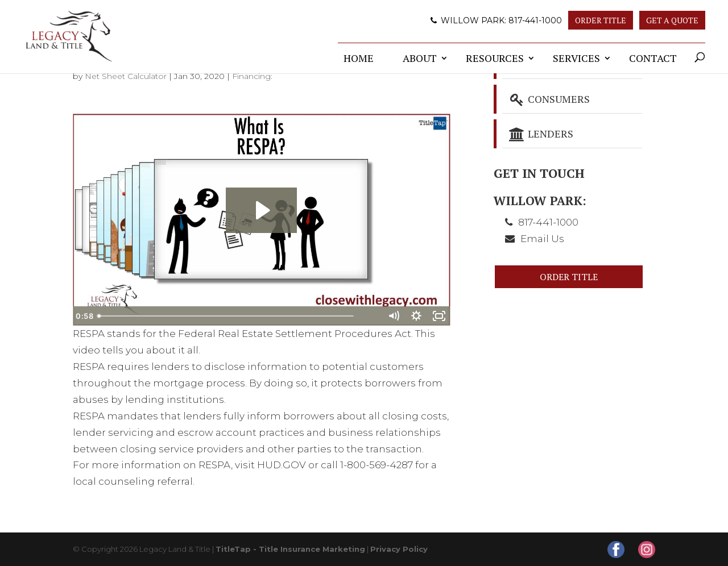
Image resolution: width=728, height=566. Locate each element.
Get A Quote (672, 20)
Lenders (541, 134)
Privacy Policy (399, 549)
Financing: (252, 76)
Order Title (601, 20)
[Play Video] (84, 316)
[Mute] (394, 316)
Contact (653, 58)
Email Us (542, 239)
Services (576, 58)
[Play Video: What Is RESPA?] (261, 210)
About (420, 58)
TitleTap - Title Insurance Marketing (290, 549)
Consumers (549, 99)
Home (359, 58)
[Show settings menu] (416, 316)
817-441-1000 (535, 20)
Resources (495, 58)
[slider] (249, 316)
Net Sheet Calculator (126, 76)
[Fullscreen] (439, 316)
